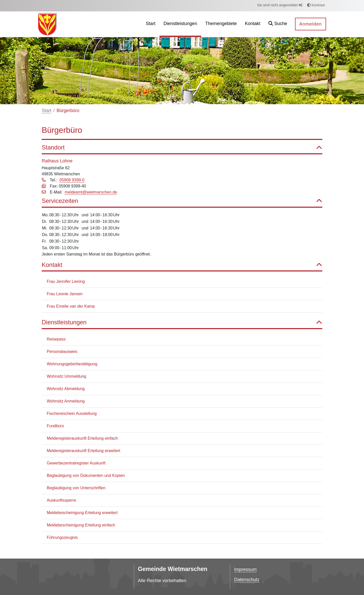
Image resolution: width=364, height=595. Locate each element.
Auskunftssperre (61, 500)
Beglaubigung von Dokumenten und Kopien (86, 475)
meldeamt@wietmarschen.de (91, 192)
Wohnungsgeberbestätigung (72, 364)
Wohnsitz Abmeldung (66, 389)
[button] (278, 24)
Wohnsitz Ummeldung (66, 376)
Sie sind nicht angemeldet (280, 5)
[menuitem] (151, 24)
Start (47, 111)
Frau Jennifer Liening (66, 281)
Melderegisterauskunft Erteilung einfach (82, 438)
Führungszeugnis (62, 537)
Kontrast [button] (316, 5)
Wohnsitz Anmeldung (66, 401)
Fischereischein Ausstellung (72, 413)
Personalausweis (62, 352)
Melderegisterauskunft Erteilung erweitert (84, 451)
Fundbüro (55, 426)
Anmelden (311, 24)
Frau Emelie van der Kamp (71, 306)
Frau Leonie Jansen (65, 294)
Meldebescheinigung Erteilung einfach (81, 525)
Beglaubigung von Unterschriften (76, 488)
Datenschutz (247, 580)
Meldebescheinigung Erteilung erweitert (82, 513)
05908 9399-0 (72, 180)
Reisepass (56, 339)
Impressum (245, 569)
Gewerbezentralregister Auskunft (76, 463)
